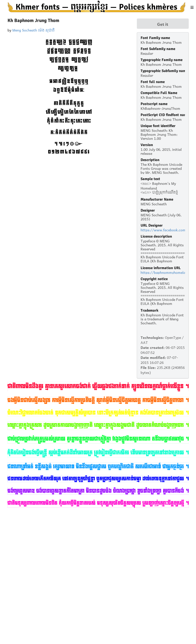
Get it (163, 24)
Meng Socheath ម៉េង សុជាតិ (33, 30)
